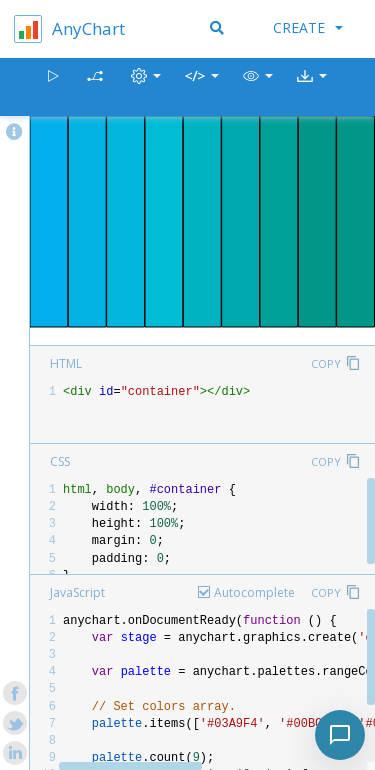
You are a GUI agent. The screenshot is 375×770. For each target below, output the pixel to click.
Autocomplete (254, 592)
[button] (258, 87)
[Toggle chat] (340, 735)
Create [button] (308, 27)
